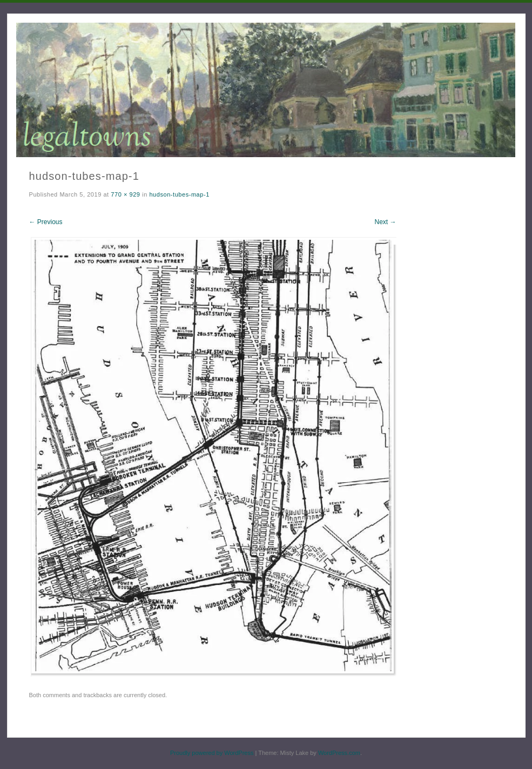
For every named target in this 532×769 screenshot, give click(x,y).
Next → (385, 222)
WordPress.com (339, 753)
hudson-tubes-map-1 (179, 194)
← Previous (46, 222)
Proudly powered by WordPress (212, 753)
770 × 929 (125, 194)
